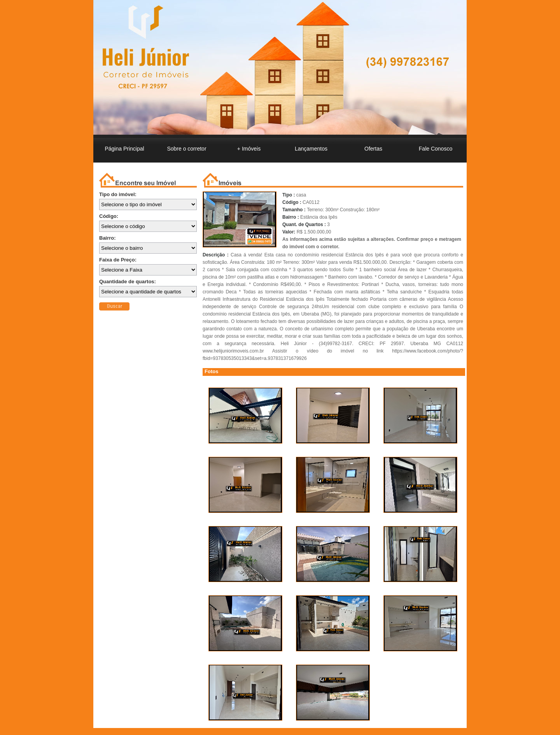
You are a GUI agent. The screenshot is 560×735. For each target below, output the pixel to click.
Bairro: (108, 238)
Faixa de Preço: (118, 260)
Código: (109, 216)
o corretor (186, 149)
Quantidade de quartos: (128, 282)
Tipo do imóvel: (118, 194)
